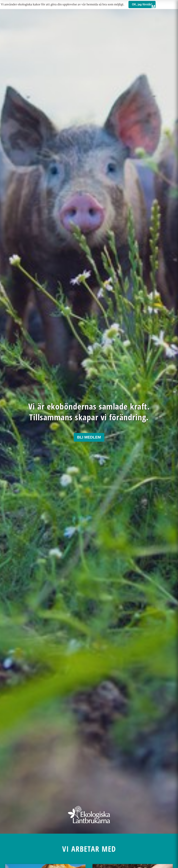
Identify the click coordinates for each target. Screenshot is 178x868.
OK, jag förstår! (142, 4)
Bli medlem (89, 437)
